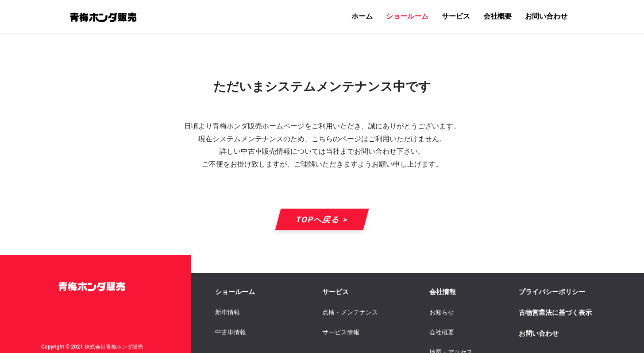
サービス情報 (341, 332)
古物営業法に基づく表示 (555, 313)
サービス (456, 16)
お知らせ (442, 312)
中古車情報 (231, 332)
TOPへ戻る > (322, 219)
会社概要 (497, 16)
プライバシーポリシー (552, 292)
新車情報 (228, 312)
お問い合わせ (546, 16)
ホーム (362, 16)
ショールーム (407, 16)
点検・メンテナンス (350, 312)
